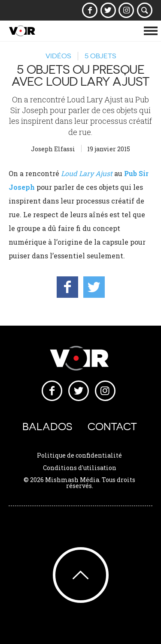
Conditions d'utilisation (80, 468)
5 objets (100, 56)
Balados (47, 427)
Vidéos (58, 56)
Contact (112, 427)
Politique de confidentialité (79, 455)
